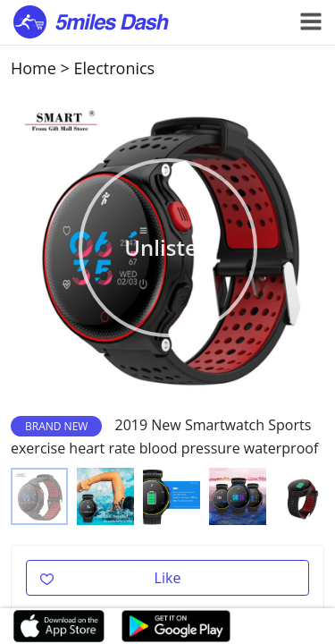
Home (33, 68)
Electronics (115, 68)
